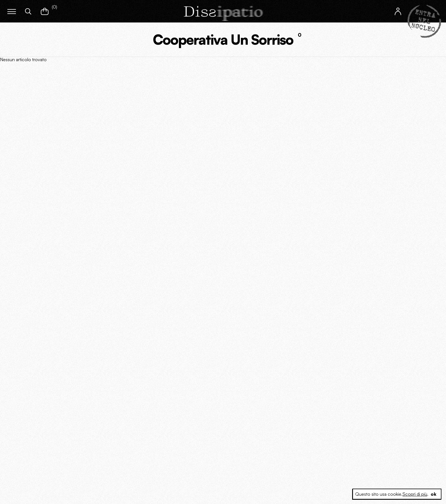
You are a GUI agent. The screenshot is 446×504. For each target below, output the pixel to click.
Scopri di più (415, 494)
